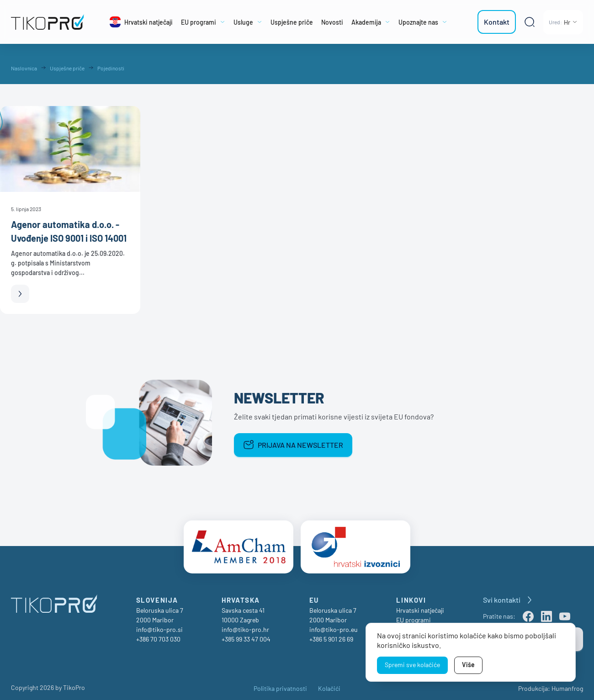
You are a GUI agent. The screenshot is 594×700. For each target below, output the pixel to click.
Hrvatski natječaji (420, 606)
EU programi (414, 615)
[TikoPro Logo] (48, 22)
